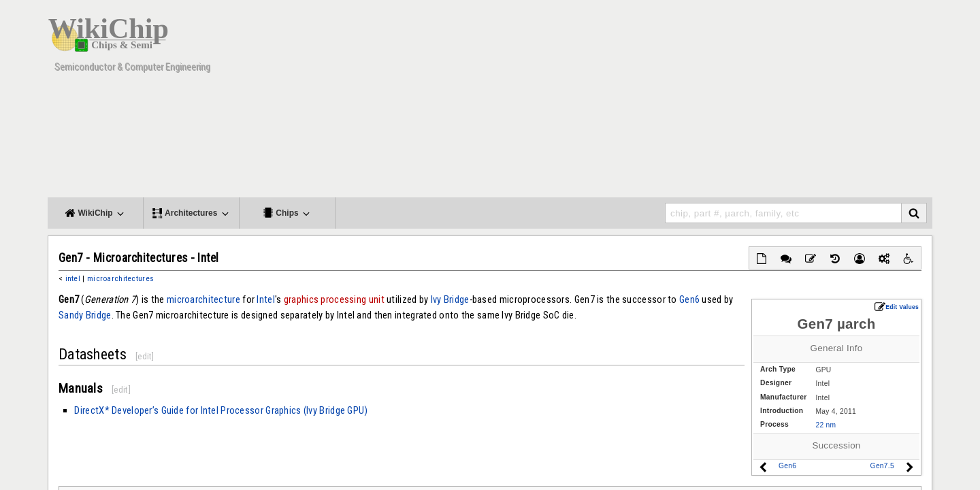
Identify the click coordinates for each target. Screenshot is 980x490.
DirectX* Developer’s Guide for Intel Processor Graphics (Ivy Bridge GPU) (221, 410)
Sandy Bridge (85, 315)
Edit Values (897, 307)
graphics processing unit (334, 299)
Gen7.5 (882, 466)
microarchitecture (203, 299)
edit (145, 356)
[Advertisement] (684, 102)
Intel (265, 299)
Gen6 (787, 466)
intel (73, 278)
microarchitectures (120, 278)
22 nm (826, 425)
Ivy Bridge (450, 299)
